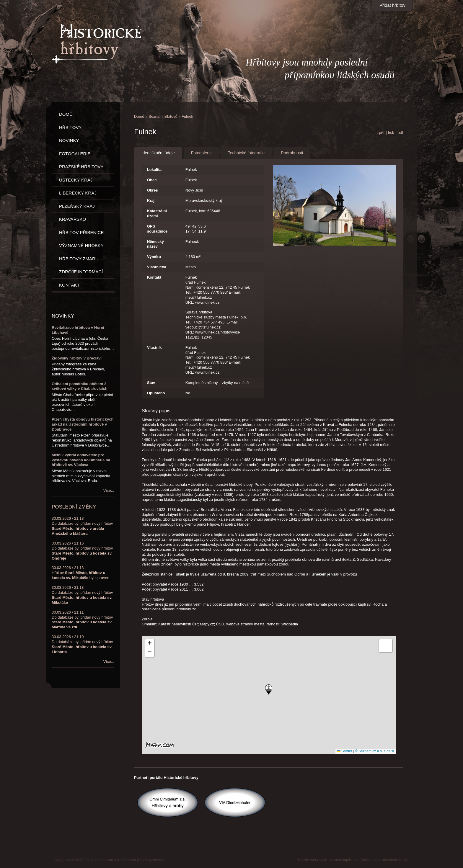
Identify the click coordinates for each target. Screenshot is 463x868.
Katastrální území (157, 213)
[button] (269, 690)
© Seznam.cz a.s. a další (375, 751)
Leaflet (344, 751)
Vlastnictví (157, 267)
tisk (391, 133)
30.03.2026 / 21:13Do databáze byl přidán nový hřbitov (82, 595)
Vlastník (154, 348)
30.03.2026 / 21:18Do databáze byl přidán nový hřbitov (82, 526)
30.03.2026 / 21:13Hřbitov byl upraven (80, 573)
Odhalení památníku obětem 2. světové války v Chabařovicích (80, 386)
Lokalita (154, 170)
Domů (139, 116)
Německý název (155, 244)
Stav (151, 383)
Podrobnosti (292, 153)
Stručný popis (156, 411)
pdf (400, 133)
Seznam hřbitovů (163, 116)
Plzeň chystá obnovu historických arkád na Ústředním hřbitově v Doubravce (83, 424)
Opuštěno (156, 393)
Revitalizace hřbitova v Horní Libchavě (78, 330)
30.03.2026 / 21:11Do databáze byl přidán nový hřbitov (82, 620)
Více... (109, 490)
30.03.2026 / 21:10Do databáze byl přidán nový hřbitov (82, 644)
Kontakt (154, 277)
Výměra (154, 257)
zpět (381, 133)
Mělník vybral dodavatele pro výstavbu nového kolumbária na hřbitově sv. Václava (81, 460)
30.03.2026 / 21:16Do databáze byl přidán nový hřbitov (82, 551)
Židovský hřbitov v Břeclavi (77, 358)
